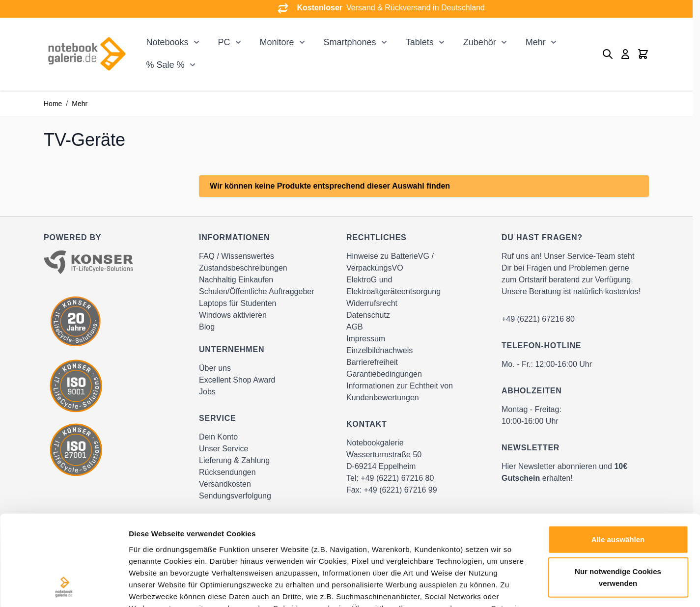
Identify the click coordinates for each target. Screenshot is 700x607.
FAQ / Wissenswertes (237, 256)
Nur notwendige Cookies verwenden (618, 495)
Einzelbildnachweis (379, 350)
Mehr (536, 42)
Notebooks (167, 42)
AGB (355, 327)
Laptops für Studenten (238, 303)
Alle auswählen (618, 457)
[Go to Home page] (86, 54)
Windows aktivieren (233, 315)
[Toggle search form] (608, 54)
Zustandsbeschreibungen (243, 268)
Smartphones (350, 42)
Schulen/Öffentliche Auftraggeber (257, 291)
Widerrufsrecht (372, 303)
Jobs (207, 392)
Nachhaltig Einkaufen (236, 280)
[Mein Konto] (625, 54)
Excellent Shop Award (237, 380)
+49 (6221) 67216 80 (538, 319)
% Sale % (165, 65)
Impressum (366, 339)
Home (53, 104)
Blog (207, 327)
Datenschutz (368, 315)
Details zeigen (522, 588)
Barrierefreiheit (372, 362)
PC (224, 42)
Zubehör (480, 42)
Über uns (215, 368)
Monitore (277, 42)
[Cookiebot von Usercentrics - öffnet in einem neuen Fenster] (64, 588)
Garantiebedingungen (384, 374)
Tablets (420, 42)
